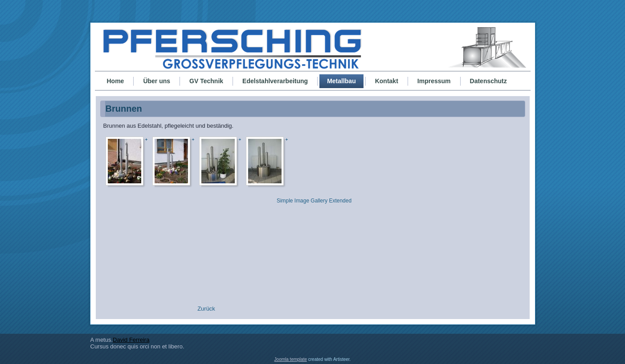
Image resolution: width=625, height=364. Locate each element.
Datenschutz (488, 81)
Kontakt (387, 81)
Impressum (434, 81)
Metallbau (341, 81)
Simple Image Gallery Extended (314, 201)
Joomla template (291, 359)
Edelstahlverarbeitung (275, 81)
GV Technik (206, 81)
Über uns (157, 81)
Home (116, 81)
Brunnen (124, 109)
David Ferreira (131, 340)
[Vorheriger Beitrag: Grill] (206, 309)
